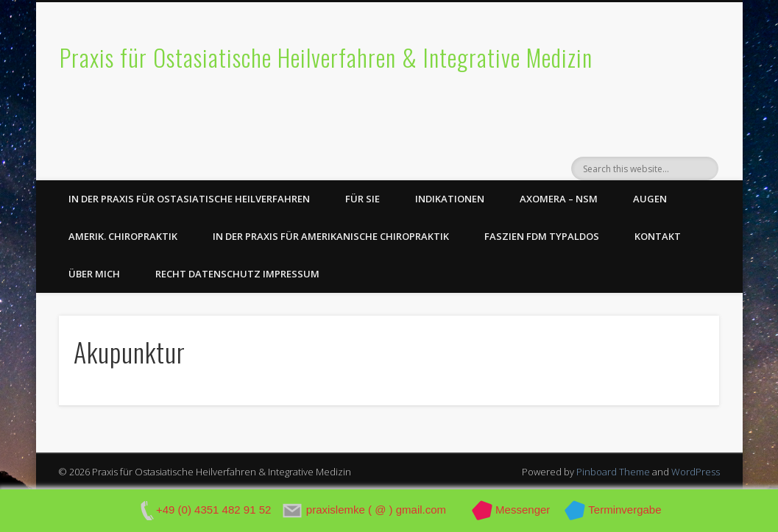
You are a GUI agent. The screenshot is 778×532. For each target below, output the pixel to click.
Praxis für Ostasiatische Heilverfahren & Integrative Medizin (326, 57)
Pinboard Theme (613, 472)
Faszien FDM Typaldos (542, 236)
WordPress (696, 472)
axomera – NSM (559, 199)
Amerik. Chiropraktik (123, 236)
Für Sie (363, 199)
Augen (650, 199)
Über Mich (94, 274)
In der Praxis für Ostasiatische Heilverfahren (189, 199)
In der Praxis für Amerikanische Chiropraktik (331, 236)
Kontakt (658, 236)
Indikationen (450, 199)
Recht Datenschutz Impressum (237, 274)
